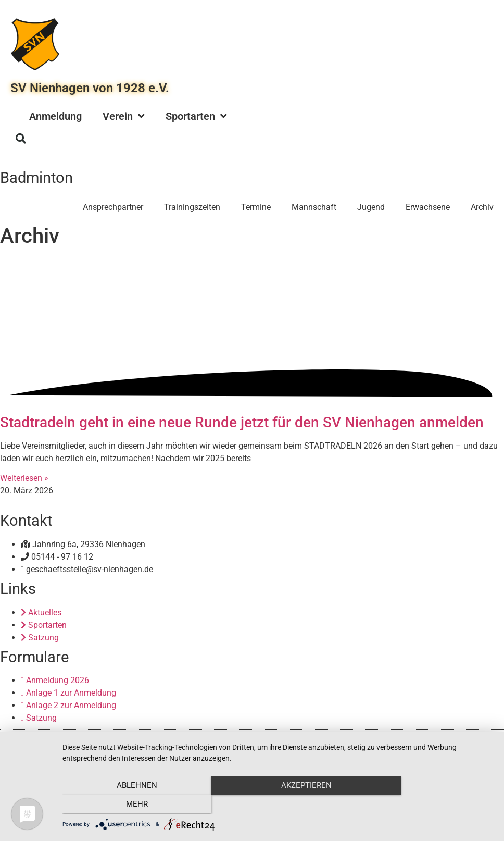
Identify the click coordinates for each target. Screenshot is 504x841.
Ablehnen (127, 805)
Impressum (246, 740)
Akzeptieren (278, 805)
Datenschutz (287, 740)
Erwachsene (428, 207)
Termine (256, 207)
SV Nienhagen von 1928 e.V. (90, 88)
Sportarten (196, 116)
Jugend (371, 207)
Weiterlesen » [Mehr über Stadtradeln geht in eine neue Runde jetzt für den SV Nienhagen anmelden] (24, 478)
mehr (429, 805)
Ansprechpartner (113, 207)
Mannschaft (314, 207)
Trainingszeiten (192, 207)
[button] (21, 139)
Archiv (482, 207)
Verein (124, 116)
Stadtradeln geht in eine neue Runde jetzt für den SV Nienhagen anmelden (242, 422)
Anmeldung (55, 116)
